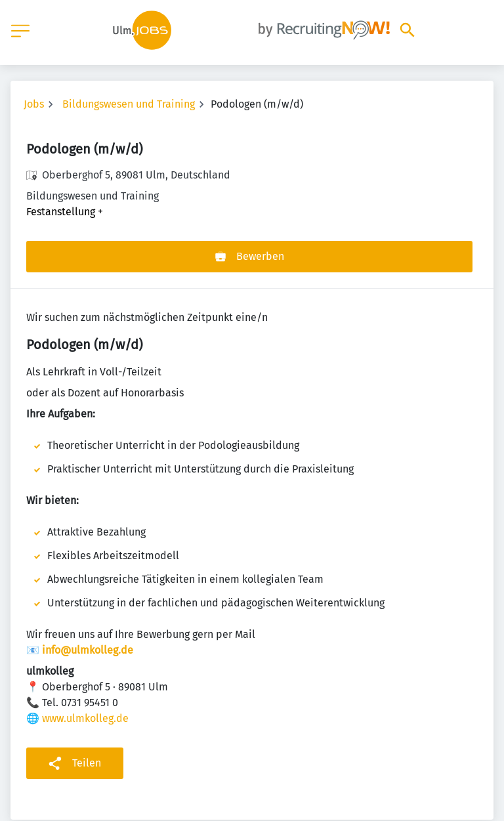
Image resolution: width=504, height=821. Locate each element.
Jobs (34, 104)
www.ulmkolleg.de (85, 718)
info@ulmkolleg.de (88, 650)
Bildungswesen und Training (129, 104)
